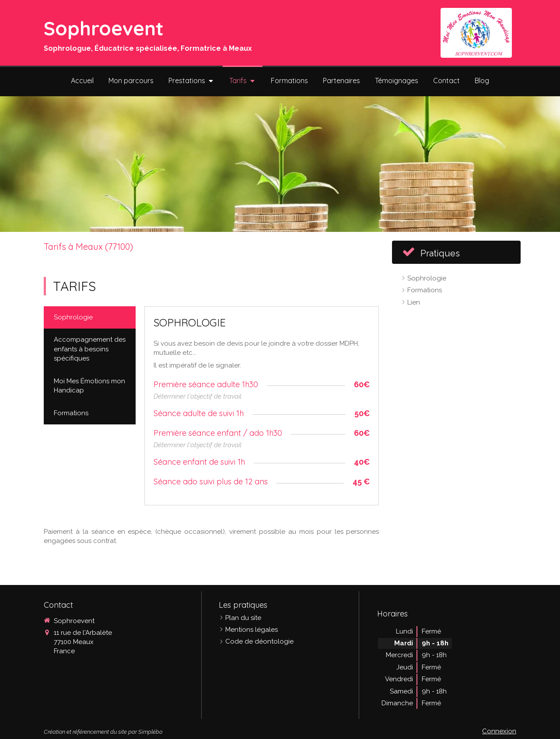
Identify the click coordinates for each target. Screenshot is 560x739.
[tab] (90, 317)
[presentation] (90, 317)
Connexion (499, 731)
